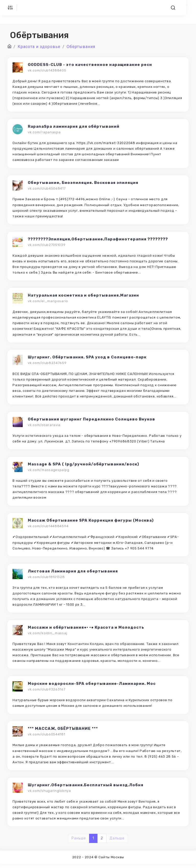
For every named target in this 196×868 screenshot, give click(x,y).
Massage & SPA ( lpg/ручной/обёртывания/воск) (84, 466)
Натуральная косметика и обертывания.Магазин (84, 297)
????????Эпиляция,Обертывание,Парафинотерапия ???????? (98, 240)
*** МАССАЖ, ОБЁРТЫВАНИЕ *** (63, 732)
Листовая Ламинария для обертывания (73, 574)
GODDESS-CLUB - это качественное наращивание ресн (90, 65)
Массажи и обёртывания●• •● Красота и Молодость (86, 630)
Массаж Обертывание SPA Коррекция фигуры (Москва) (91, 523)
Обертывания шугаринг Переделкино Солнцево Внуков (92, 421)
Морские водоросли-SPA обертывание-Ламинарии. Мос (92, 687)
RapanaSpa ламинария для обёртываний (74, 127)
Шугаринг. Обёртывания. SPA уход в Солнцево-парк (87, 359)
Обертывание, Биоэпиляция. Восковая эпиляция (83, 183)
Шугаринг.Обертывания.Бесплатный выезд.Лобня (86, 789)
